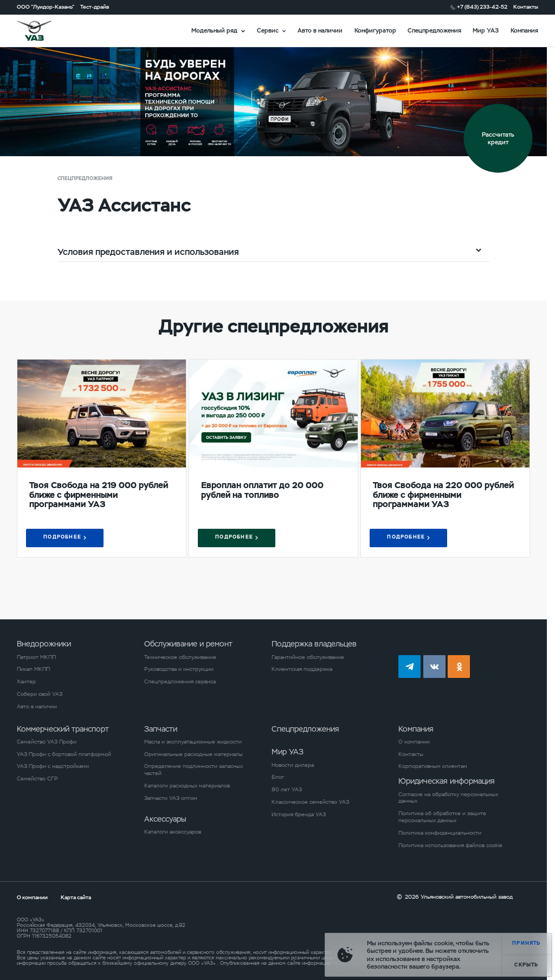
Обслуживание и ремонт (188, 644)
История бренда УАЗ (299, 815)
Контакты (526, 7)
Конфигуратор (375, 30)
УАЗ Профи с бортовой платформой (64, 754)
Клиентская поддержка (302, 669)
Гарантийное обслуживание (308, 657)
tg (409, 666)
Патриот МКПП (36, 657)
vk (434, 666)
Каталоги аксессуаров (173, 832)
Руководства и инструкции (179, 669)
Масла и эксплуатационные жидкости (193, 742)
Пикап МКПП (33, 669)
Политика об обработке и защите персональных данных (442, 817)
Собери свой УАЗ (40, 694)
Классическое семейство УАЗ (310, 802)
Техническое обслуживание (180, 657)
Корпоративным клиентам (433, 766)
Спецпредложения (434, 30)
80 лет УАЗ (287, 790)
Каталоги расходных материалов (187, 786)
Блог (278, 777)
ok (459, 666)
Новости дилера (293, 765)
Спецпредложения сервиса (180, 682)
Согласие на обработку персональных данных (448, 798)
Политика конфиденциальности (440, 833)
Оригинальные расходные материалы (193, 754)
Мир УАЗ (486, 30)
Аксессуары (165, 819)
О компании (414, 742)
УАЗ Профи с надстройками (53, 766)
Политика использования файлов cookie (450, 846)
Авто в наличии (320, 30)
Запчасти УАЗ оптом (171, 798)
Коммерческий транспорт (63, 729)
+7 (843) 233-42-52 (482, 7)
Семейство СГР (37, 779)
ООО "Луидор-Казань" (46, 7)
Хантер (26, 682)
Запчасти (161, 729)
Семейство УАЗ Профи (47, 742)
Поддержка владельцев (314, 644)
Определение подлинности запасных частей (193, 770)
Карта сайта (76, 897)
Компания (524, 30)
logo (44, 31)
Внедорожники (44, 644)
